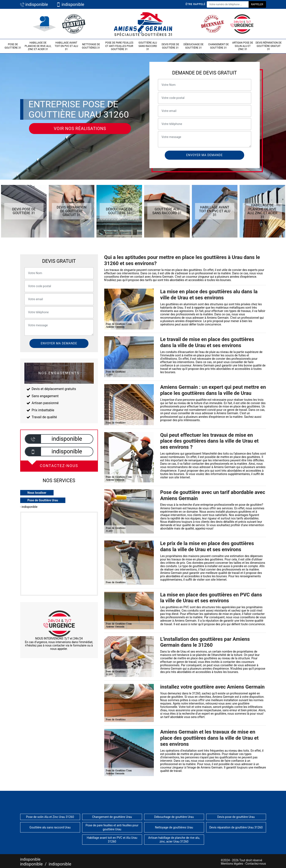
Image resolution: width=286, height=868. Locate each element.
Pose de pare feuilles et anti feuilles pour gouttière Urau (112, 827)
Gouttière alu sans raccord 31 (148, 46)
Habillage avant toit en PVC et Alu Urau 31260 (112, 840)
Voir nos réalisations (80, 129)
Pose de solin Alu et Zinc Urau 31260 (50, 817)
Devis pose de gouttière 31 (170, 46)
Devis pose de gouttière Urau (236, 817)
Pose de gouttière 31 (13, 46)
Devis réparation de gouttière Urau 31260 (236, 827)
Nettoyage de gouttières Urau (174, 827)
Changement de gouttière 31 (218, 46)
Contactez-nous (256, 864)
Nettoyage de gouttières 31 (91, 46)
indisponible (34, 4)
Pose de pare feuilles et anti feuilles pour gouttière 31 (119, 46)
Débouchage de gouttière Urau (174, 817)
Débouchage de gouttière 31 (193, 46)
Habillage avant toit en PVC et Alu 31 (66, 46)
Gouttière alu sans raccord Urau (50, 827)
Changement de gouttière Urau (112, 817)
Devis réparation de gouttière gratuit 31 (269, 46)
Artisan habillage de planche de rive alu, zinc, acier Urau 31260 (174, 840)
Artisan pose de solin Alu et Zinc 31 (243, 46)
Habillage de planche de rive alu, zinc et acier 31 (38, 46)
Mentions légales (232, 864)
